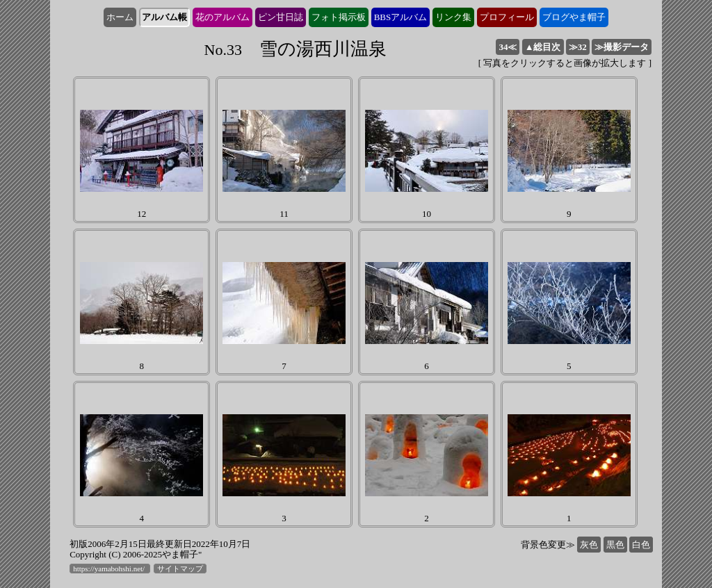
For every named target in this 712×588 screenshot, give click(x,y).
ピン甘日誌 (281, 17)
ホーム (120, 17)
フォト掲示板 (339, 17)
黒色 (615, 545)
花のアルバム (222, 17)
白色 (641, 545)
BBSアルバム (401, 17)
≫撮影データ (622, 47)
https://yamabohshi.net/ (110, 569)
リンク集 (453, 17)
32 (578, 47)
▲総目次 (543, 47)
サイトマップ (180, 569)
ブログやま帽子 (574, 17)
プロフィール (507, 17)
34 (508, 47)
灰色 (589, 545)
